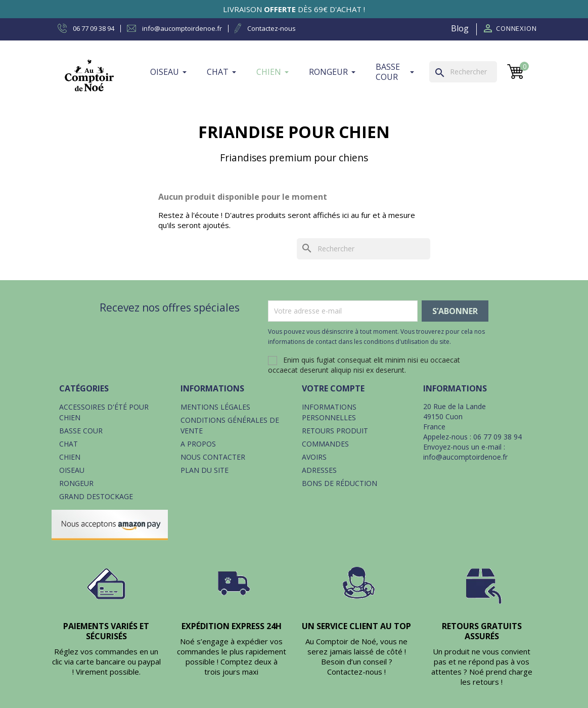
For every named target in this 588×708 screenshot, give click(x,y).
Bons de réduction (340, 483)
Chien (70, 457)
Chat (69, 444)
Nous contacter (213, 457)
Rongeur (76, 483)
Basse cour (81, 431)
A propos (198, 444)
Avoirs (314, 457)
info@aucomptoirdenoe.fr (465, 457)
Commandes (325, 444)
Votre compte (333, 388)
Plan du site (205, 470)
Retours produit (335, 431)
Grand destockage (96, 496)
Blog (460, 28)
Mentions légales (215, 407)
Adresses (319, 470)
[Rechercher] (463, 72)
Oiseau (72, 470)
